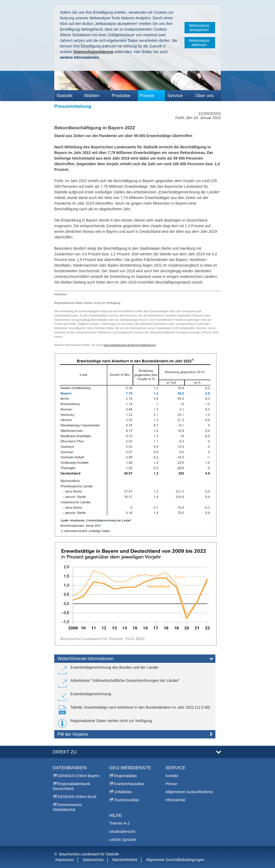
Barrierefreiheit (125, 860)
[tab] (135, 660)
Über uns (205, 96)
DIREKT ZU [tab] (65, 752)
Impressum (65, 860)
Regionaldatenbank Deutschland (71, 786)
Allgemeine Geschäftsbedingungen (175, 860)
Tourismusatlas (127, 800)
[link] (108, 670)
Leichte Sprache (123, 840)
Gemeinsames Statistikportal (67, 807)
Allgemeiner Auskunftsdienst (189, 792)
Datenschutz (93, 860)
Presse (147, 96)
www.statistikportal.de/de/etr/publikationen (130, 345)
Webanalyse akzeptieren (199, 28)
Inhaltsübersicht (122, 832)
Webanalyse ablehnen (199, 43)
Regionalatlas (126, 776)
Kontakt (172, 776)
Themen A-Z (119, 823)
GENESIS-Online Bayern (79, 776)
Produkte (121, 96)
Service (175, 96)
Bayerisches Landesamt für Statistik (89, 854)
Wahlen (92, 96)
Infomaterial (175, 800)
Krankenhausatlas (129, 784)
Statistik (64, 96)
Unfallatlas (123, 792)
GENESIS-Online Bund (77, 797)
